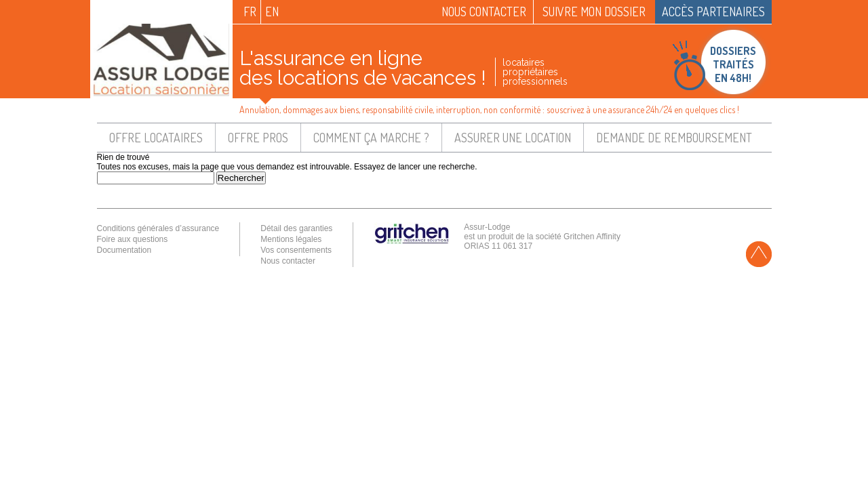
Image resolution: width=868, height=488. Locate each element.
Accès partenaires (713, 12)
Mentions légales (291, 239)
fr (250, 12)
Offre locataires (156, 138)
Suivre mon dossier (594, 12)
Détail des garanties (296, 228)
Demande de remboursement (674, 138)
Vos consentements (296, 250)
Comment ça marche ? (371, 138)
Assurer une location (513, 138)
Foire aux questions (133, 239)
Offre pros (258, 138)
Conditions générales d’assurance (158, 228)
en (272, 12)
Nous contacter (484, 12)
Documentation (124, 250)
